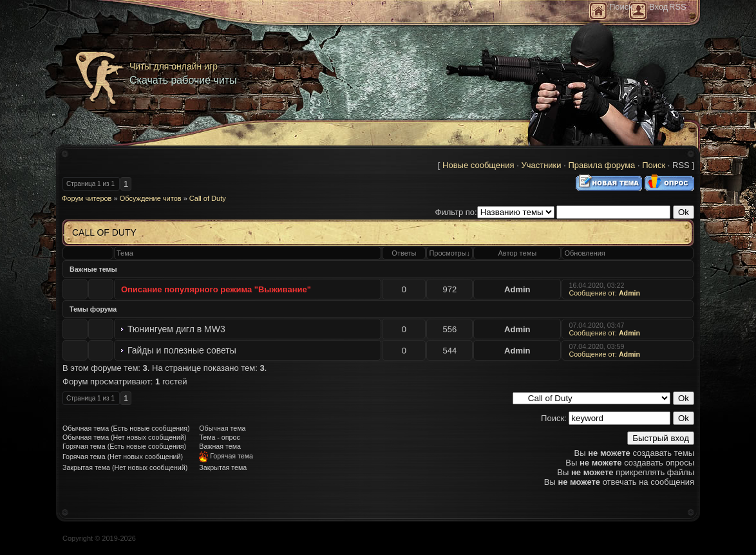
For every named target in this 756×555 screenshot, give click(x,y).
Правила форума (601, 165)
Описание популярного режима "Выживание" (216, 289)
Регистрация (638, 11)
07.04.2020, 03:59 (597, 346)
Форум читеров (87, 198)
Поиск (654, 165)
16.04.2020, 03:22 (597, 285)
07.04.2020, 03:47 (597, 325)
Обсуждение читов (151, 198)
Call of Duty (208, 198)
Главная (598, 11)
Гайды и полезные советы (182, 350)
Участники (541, 165)
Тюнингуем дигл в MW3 (176, 329)
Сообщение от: (604, 291)
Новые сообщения (478, 165)
